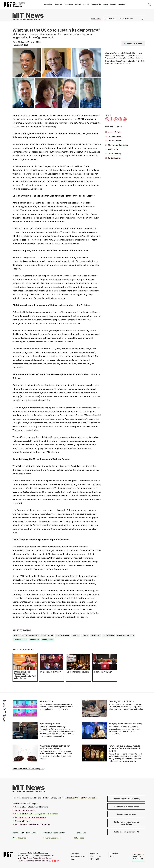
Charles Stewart (115, 136)
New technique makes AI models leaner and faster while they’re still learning (125, 748)
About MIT (122, 5)
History (76, 635)
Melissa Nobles (115, 132)
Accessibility (29, 861)
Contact (49, 858)
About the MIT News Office (25, 833)
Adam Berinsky (115, 154)
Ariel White (113, 149)
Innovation (69, 5)
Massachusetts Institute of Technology (33, 853)
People (35, 858)
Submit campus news (126, 814)
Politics (85, 635)
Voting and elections (126, 635)
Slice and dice (46, 701)
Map (24, 858)
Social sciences (20, 640)
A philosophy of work (50, 724)
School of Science (23, 821)
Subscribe (96, 19)
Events (29, 858)
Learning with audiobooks (121, 701)
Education (48, 5)
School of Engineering (25, 810)
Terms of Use (80, 833)
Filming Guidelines (52, 838)
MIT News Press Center (54, 833)
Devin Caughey (114, 158)
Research (58, 5)
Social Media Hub (42, 861)
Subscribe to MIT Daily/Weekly (126, 799)
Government (109, 635)
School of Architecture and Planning (32, 807)
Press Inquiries (19, 838)
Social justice (48, 640)
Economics (34, 640)
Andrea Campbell (116, 141)
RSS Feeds (79, 838)
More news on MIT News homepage (28, 769)
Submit (142, 19)
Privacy (21, 861)
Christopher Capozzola (118, 145)
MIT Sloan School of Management (31, 817)
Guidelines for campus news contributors (126, 823)
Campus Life (96, 5)
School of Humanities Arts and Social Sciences (33, 635)
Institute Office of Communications (83, 798)
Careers (42, 858)
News (105, 5)
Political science (63, 635)
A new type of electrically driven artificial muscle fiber (55, 747)
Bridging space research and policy (126, 724)
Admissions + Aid (82, 5)
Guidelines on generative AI (126, 832)
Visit (20, 858)
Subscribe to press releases (126, 806)
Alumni (113, 5)
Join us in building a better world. (138, 857)
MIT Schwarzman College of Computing (33, 824)
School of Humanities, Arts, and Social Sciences (37, 814)
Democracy (96, 635)
